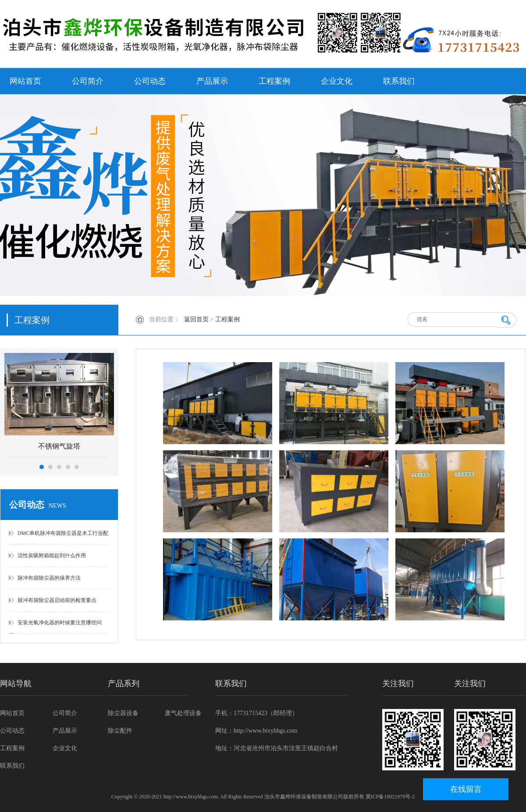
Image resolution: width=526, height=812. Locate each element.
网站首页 (25, 81)
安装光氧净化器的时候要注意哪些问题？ (55, 627)
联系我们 (399, 81)
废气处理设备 (183, 713)
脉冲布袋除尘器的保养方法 (49, 578)
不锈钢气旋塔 (59, 446)
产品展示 (212, 81)
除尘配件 (120, 731)
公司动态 (150, 81)
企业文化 (337, 81)
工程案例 (274, 81)
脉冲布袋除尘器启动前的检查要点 (57, 600)
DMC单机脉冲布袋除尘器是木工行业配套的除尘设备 (59, 537)
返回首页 (196, 319)
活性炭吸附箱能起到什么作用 (52, 556)
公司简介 (88, 81)
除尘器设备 (123, 713)
